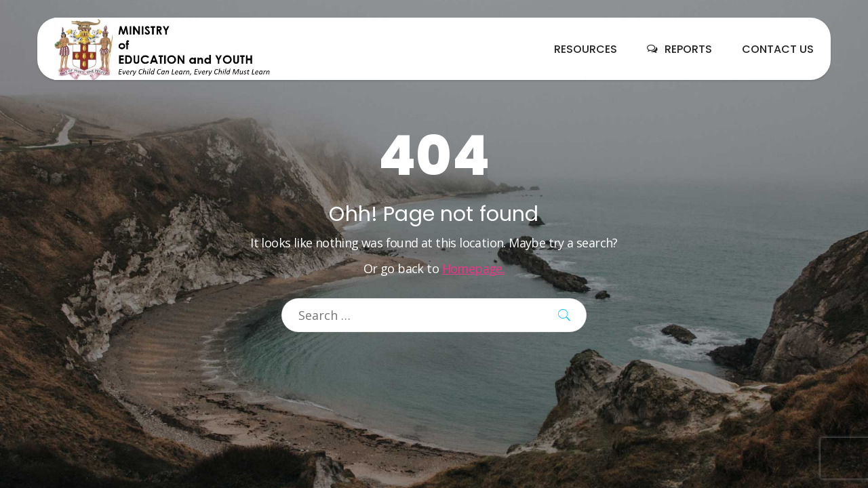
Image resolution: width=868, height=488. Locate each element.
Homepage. (474, 268)
